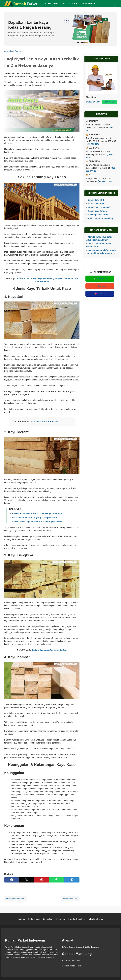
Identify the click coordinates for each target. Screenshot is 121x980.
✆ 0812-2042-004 (94, 102)
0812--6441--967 (74, 960)
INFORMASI (88, 4)
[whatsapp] (57, 880)
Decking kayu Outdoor (99, 215)
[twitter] (27, 880)
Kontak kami (48, 919)
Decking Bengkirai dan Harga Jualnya (49, 650)
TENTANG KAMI (50, 4)
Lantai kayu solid (96, 200)
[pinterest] (42, 880)
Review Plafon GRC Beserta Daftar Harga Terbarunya (37, 513)
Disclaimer (61, 919)
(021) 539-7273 (93, 144)
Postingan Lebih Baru (15, 898)
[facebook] (12, 880)
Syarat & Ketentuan (77, 919)
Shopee (100, 286)
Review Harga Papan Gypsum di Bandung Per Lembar (38, 522)
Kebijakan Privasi (95, 919)
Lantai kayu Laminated (99, 207)
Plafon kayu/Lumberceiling (101, 218)
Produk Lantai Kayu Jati (45, 422)
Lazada (100, 294)
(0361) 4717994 (105, 181)
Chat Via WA (109, 102)
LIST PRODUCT (14, 11)
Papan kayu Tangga (97, 211)
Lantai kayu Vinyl (96, 204)
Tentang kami (34, 919)
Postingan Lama (70, 898)
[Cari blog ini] (115, 7)
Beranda (22, 919)
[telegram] (72, 880)
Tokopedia (100, 279)
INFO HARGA (69, 4)
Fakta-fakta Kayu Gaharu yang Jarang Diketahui (35, 518)
